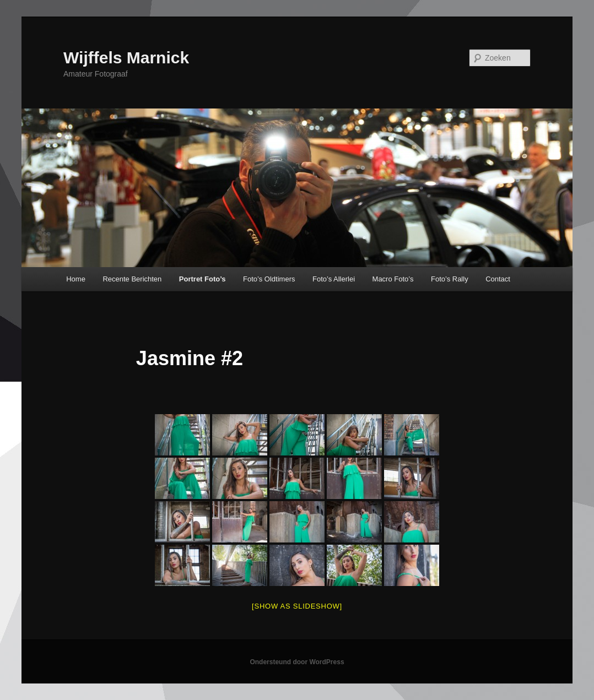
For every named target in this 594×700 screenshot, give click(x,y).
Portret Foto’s (202, 279)
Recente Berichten (132, 279)
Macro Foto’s (393, 279)
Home (76, 279)
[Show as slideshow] (297, 606)
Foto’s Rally (450, 279)
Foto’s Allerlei (334, 279)
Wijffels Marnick (126, 58)
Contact (498, 279)
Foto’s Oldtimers (269, 279)
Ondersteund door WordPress (297, 662)
